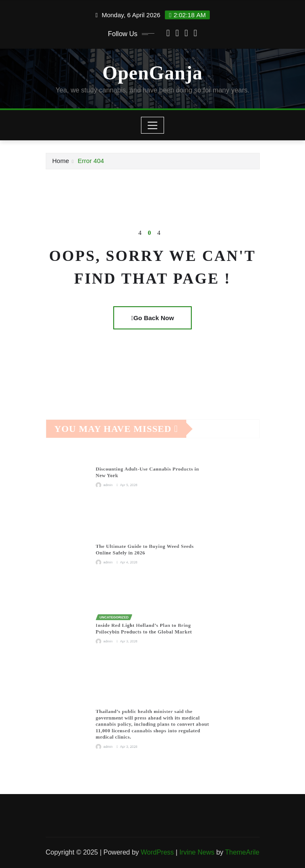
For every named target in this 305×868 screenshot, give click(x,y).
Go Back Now (152, 318)
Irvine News (197, 852)
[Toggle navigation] (152, 125)
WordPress (157, 852)
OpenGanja (152, 73)
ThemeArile (242, 852)
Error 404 (91, 161)
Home (61, 161)
